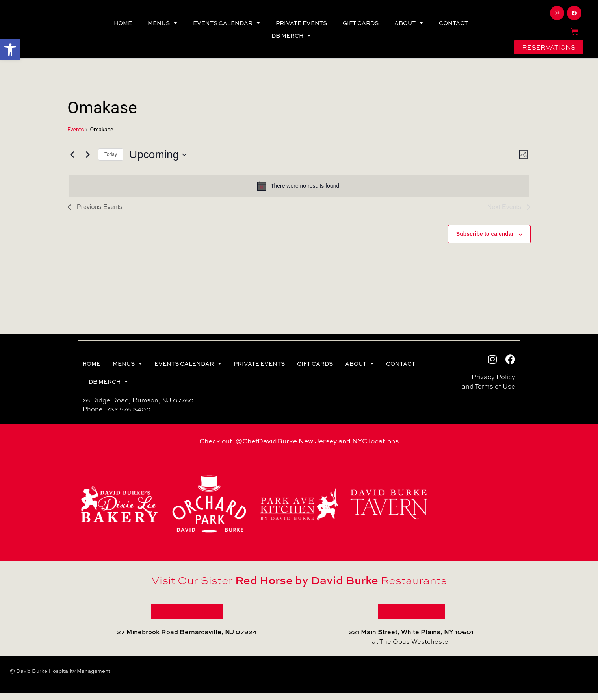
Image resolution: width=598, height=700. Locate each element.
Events (75, 137)
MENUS (162, 27)
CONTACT (453, 27)
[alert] (299, 193)
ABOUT (409, 27)
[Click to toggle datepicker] (158, 162)
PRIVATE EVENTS (301, 27)
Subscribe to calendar (485, 241)
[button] (10, 50)
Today (111, 162)
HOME (123, 27)
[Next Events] (87, 162)
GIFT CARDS (361, 27)
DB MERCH (291, 39)
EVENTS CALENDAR (227, 27)
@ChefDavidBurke (266, 448)
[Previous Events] (72, 162)
